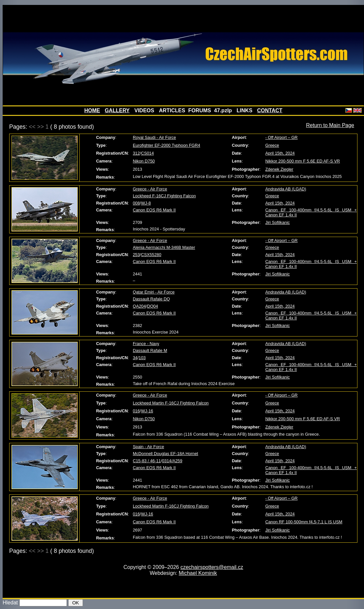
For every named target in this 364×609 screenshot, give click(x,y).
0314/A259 (172, 461)
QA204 (139, 306)
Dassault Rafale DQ (151, 299)
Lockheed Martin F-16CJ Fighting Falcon (171, 403)
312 (136, 153)
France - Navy (146, 344)
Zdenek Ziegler (279, 169)
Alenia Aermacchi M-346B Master (164, 247)
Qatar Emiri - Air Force (154, 292)
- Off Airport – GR (282, 137)
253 (136, 255)
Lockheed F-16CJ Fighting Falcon (164, 196)
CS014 (147, 153)
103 (142, 358)
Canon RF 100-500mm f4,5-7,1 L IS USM (304, 522)
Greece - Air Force (150, 189)
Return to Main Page (330, 125)
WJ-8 (146, 203)
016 (136, 411)
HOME (92, 110)
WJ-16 (147, 411)
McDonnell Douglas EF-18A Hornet (165, 454)
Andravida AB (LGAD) (286, 189)
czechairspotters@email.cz (212, 567)
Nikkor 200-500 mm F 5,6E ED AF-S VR (303, 161)
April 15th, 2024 (280, 153)
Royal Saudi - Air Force (154, 137)
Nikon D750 (144, 161)
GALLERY (117, 110)
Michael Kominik (198, 573)
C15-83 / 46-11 (147, 461)
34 (135, 358)
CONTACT (270, 110)
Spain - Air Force (148, 447)
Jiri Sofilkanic (278, 222)
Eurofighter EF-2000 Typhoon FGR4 (166, 145)
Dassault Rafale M (150, 350)
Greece (272, 145)
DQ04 (152, 306)
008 (136, 203)
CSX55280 (151, 255)
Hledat (10, 603)
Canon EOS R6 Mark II (154, 210)
